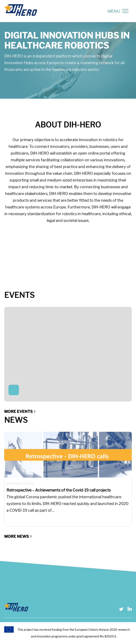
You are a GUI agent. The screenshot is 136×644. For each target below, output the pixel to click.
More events (18, 411)
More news (17, 536)
